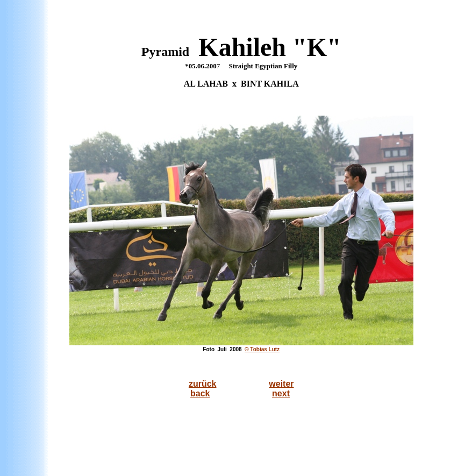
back (200, 393)
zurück (203, 384)
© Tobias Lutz (262, 349)
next (281, 393)
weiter (281, 384)
